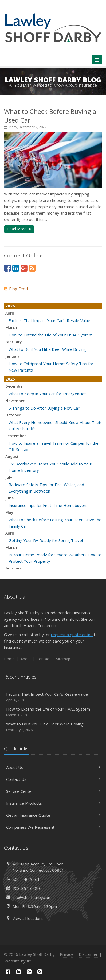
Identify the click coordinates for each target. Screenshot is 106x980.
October (13, 415)
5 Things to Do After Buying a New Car (44, 408)
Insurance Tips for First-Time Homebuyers (48, 505)
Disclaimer (88, 954)
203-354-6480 (26, 888)
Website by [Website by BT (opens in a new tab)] (18, 961)
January (13, 356)
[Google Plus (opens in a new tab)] (24, 268)
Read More (19, 229)
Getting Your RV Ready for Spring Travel (46, 540)
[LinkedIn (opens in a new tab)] (16, 268)
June (9, 498)
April (10, 313)
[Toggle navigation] (97, 60)
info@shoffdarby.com (32, 897)
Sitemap (63, 659)
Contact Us (53, 779)
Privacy (66, 954)
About (26, 659)
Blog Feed (16, 289)
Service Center (53, 791)
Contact (43, 659)
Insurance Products (53, 803)
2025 (10, 379)
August (12, 456)
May (9, 512)
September (16, 436)
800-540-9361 (26, 879)
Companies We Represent (53, 827)
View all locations (28, 918)
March (11, 328)
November (15, 401)
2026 (10, 306)
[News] (32, 268)
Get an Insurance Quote (53, 815)
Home (9, 659)
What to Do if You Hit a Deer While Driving (47, 349)
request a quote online (72, 635)
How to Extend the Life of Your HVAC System (50, 335)
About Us (53, 767)
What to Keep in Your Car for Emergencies (48, 394)
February (14, 342)
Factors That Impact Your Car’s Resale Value (49, 320)
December (15, 386)
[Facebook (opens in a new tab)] (7, 268)
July (9, 477)
